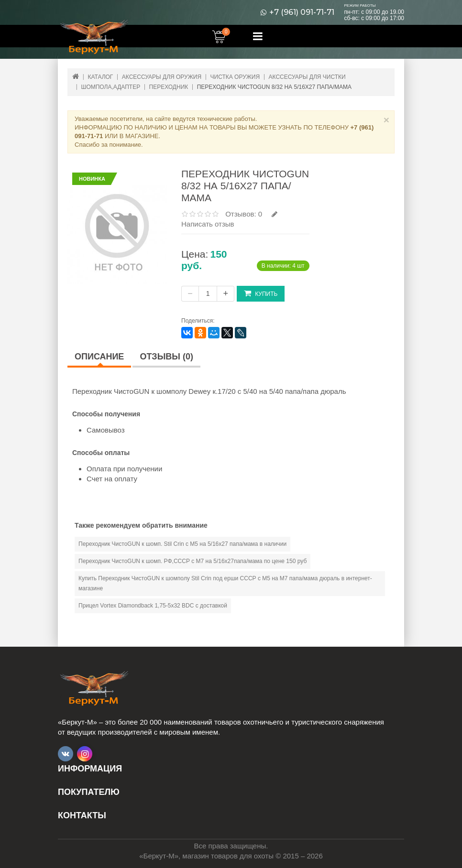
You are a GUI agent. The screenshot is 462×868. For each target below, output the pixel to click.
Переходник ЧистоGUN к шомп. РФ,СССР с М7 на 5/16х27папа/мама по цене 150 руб (192, 561)
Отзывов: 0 (244, 214)
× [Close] (386, 120)
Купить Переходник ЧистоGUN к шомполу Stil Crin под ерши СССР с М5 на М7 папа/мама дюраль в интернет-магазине (225, 583)
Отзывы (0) (166, 357)
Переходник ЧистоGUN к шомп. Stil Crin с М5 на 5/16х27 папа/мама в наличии (182, 544)
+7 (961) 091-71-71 (302, 12)
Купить (261, 293)
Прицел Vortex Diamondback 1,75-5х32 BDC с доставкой (153, 606)
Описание (99, 357)
